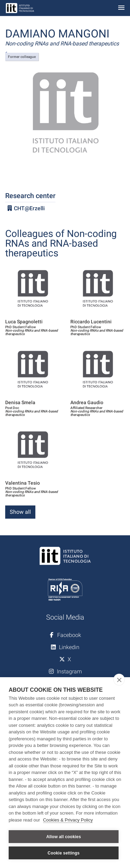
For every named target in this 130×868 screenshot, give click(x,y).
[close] (119, 680)
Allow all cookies (63, 837)
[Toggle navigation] (121, 8)
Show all (20, 512)
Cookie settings (63, 853)
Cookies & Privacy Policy (68, 820)
